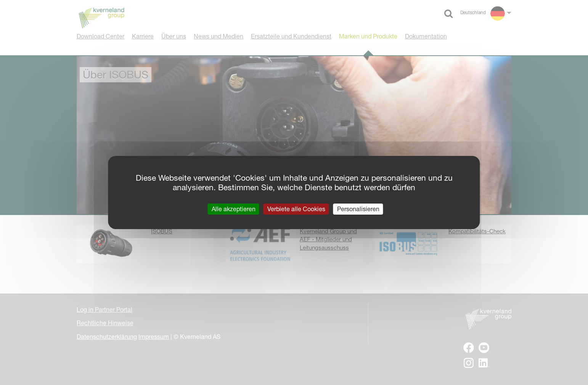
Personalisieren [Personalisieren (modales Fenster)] (358, 209)
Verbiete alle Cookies (296, 209)
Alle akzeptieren (234, 209)
